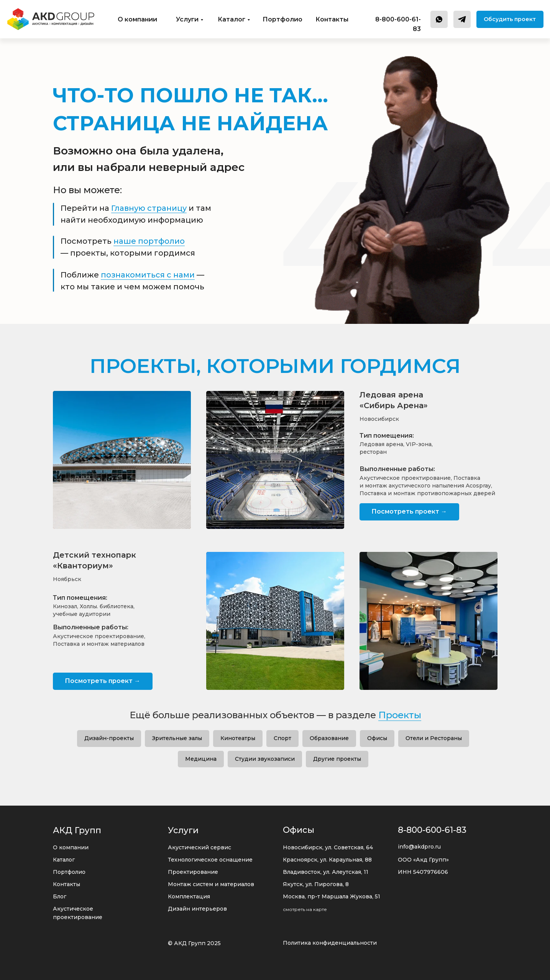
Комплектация (189, 896)
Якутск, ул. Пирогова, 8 (316, 884)
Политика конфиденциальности (330, 943)
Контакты (332, 19)
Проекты (400, 715)
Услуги (187, 19)
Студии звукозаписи (265, 759)
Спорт (282, 738)
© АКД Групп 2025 (194, 943)
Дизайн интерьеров (197, 909)
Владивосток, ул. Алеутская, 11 (326, 872)
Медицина (201, 759)
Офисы (377, 738)
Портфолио (282, 19)
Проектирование (193, 872)
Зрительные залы (177, 738)
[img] (51, 19)
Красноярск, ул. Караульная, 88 (327, 860)
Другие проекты (337, 759)
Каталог (231, 19)
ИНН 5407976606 (423, 872)
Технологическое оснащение (210, 860)
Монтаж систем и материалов (211, 884)
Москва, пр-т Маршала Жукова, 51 (332, 896)
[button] (510, 19)
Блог (60, 896)
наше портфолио (149, 241)
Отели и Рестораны (434, 738)
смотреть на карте (305, 909)
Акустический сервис (199, 847)
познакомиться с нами (148, 275)
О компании (137, 19)
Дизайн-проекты (109, 738)
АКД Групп (77, 830)
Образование (329, 738)
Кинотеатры (238, 738)
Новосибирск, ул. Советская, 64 (328, 847)
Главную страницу (149, 208)
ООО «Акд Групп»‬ (423, 860)
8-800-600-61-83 (432, 830)
